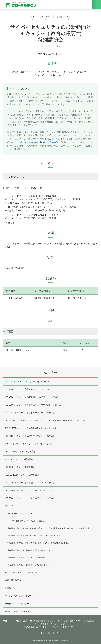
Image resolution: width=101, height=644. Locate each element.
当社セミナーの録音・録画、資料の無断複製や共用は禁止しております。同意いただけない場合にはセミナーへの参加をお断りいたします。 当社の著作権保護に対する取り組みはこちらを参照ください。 (51, 624)
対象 (33, 17)
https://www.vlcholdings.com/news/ (39, 142)
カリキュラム (45, 17)
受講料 (59, 17)
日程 (68, 17)
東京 (50, 321)
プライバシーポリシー (51, 633)
